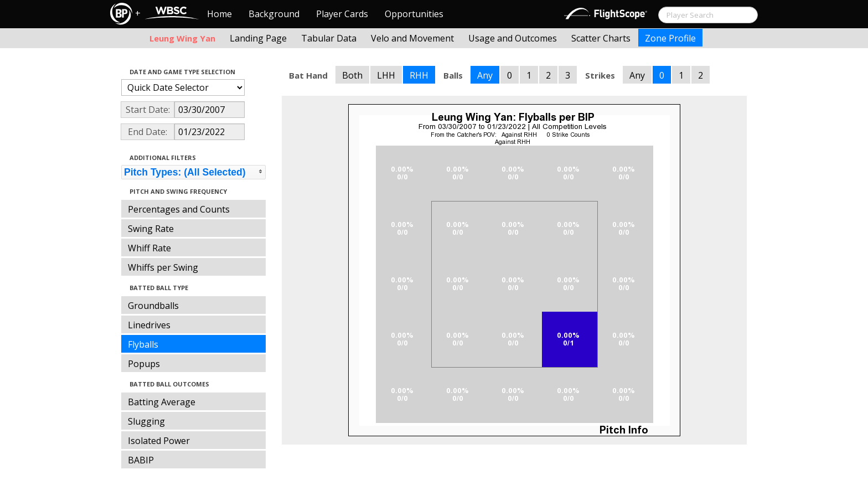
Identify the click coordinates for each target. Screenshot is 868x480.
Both (352, 75)
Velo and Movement (412, 38)
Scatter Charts (601, 38)
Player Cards (342, 14)
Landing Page (258, 38)
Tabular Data (329, 38)
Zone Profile (670, 38)
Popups (144, 364)
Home (219, 14)
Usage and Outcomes (513, 38)
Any (485, 75)
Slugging (146, 421)
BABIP (141, 460)
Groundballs (153, 306)
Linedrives (149, 325)
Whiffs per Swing (163, 267)
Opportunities (414, 14)
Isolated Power (159, 441)
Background (274, 14)
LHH (386, 75)
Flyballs (143, 344)
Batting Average (162, 402)
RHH (419, 75)
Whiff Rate (149, 248)
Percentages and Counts (179, 209)
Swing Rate (151, 229)
